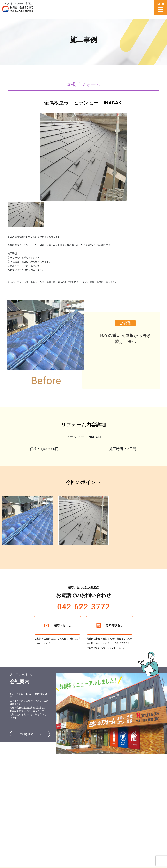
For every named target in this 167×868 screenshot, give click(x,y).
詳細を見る (30, 734)
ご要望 (125, 323)
